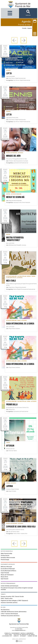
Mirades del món (13, 156)
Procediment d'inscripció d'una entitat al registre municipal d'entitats (17, 589)
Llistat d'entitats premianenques (10, 586)
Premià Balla (12, 405)
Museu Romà (4, 577)
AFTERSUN (10, 446)
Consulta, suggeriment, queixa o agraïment (19, 633)
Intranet (23, 636)
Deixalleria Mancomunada (8, 558)
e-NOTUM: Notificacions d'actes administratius (14, 612)
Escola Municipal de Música (8, 571)
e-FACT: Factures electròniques (9, 614)
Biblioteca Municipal (6, 567)
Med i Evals (11, 281)
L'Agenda (29, 28)
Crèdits (16, 636)
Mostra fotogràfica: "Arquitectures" (15, 239)
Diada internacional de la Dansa (20, 324)
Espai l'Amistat (5, 573)
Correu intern (32, 636)
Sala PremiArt (5, 579)
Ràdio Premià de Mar (6, 554)
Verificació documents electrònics (10, 616)
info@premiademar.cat (20, 630)
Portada (24, 28)
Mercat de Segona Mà (15, 197)
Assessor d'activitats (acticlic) (9, 603)
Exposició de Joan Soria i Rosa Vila (21, 527)
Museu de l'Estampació (7, 575)
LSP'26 (9, 74)
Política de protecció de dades (24, 635)
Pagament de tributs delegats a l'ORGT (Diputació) (14, 601)
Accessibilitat (7, 636)
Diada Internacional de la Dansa (20, 364)
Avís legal (9, 635)
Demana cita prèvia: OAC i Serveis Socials (12, 597)
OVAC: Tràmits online (7, 599)
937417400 (19, 629)
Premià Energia (5, 560)
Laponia (10, 486)
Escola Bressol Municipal (8, 569)
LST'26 (9, 115)
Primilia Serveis (5, 556)
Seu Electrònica (5, 610)
